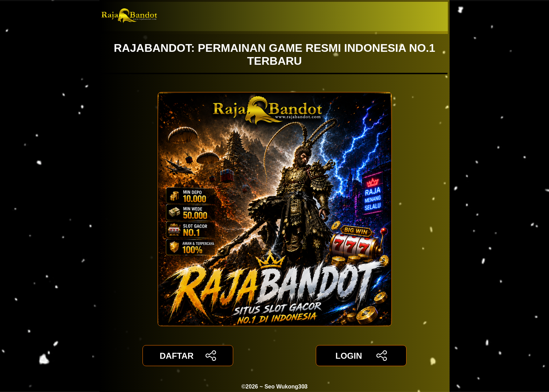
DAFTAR (188, 356)
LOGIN (361, 356)
